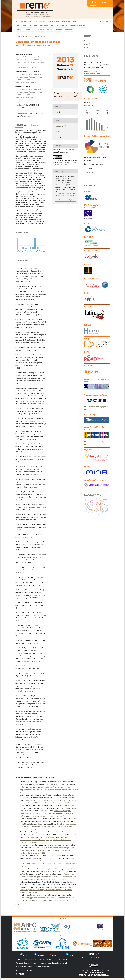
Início (18, 36)
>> (23, 905)
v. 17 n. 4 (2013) (34, 36)
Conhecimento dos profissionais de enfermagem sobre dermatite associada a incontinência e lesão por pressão (48, 877)
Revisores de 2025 (54, 30)
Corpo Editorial (69, 21)
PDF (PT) (68, 97)
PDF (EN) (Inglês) (77, 96)
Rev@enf (40, 30)
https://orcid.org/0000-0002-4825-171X (26, 97)
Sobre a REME (21, 21)
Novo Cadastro (47, 26)
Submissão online (78, 26)
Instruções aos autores (27, 26)
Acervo (24, 36)
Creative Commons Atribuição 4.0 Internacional (94, 974)
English (87, 41)
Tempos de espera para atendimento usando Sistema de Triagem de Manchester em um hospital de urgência (47, 813)
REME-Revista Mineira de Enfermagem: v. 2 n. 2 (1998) (58, 900)
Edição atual (54, 21)
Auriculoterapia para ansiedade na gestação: (36, 840)
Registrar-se (62, 26)
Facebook (39, 955)
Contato (69, 30)
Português (88, 47)
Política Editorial (37, 21)
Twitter (70, 955)
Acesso (103, 2)
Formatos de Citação (65, 200)
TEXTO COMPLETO (58, 95)
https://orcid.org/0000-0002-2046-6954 (26, 67)
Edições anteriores (25, 30)
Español (87, 44)
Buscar (104, 21)
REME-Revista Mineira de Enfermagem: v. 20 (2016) (46, 816)
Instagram (55, 955)
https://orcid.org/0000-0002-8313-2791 (26, 82)
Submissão (93, 5)
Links (24, 955)
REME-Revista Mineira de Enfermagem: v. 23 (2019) (53, 803)
